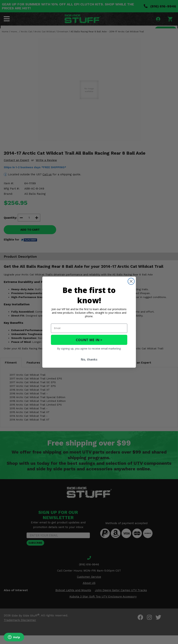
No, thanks (89, 359)
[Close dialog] (131, 281)
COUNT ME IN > (89, 340)
